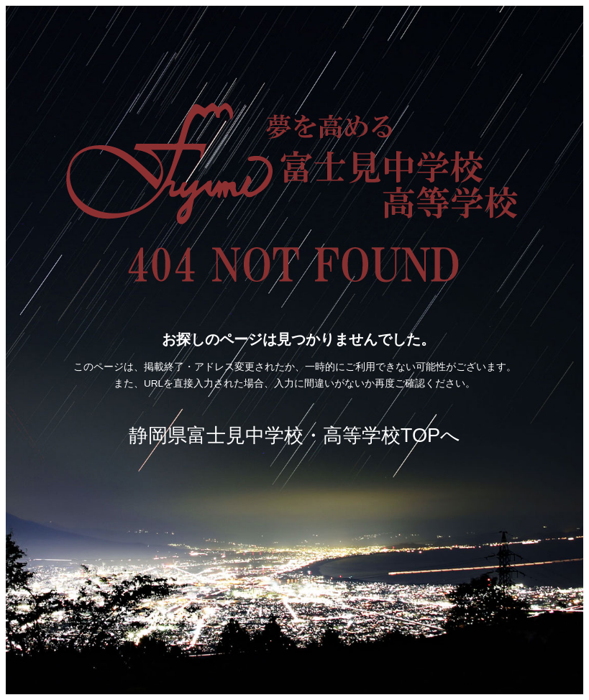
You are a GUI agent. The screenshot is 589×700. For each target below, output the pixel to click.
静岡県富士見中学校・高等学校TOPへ (294, 435)
